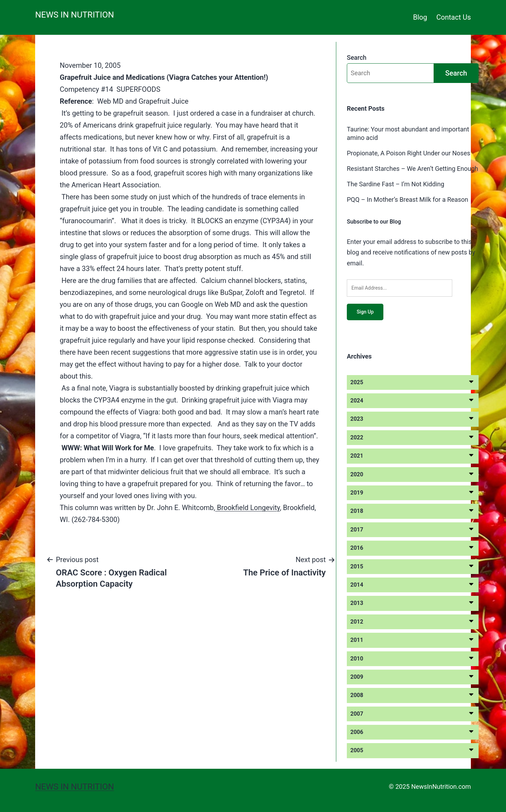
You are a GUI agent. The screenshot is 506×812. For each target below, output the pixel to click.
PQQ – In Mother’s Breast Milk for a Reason (408, 199)
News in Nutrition (74, 15)
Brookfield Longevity (247, 508)
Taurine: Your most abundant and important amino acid (408, 133)
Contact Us (454, 17)
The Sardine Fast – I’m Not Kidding (395, 184)
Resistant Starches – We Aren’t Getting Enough (413, 169)
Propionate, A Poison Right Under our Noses (408, 153)
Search (357, 57)
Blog (420, 17)
